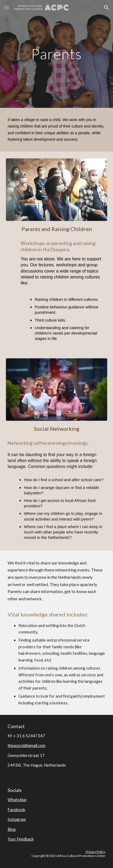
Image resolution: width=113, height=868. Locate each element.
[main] (56, 54)
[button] (7, 7)
